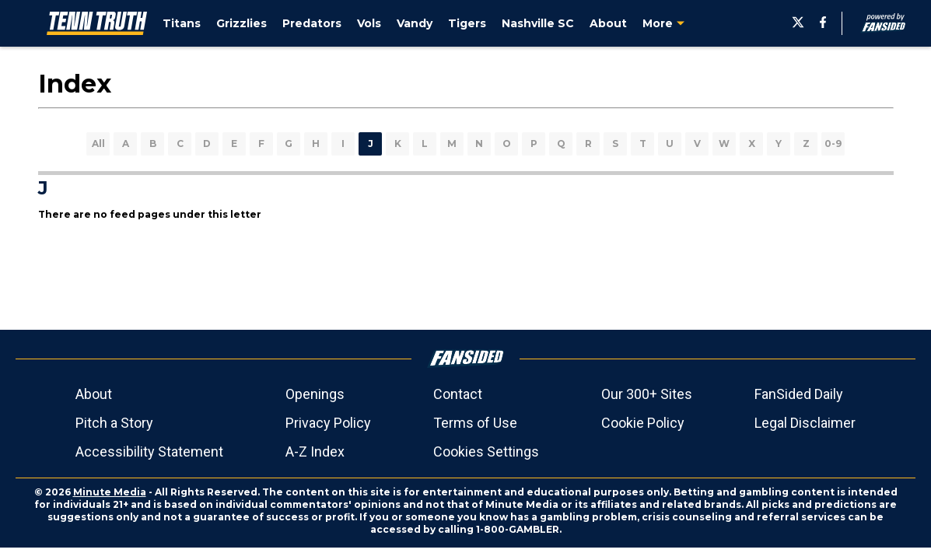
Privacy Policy (328, 423)
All (98, 143)
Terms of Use (475, 423)
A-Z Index (315, 451)
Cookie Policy (643, 423)
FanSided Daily (799, 394)
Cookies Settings (486, 451)
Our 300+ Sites (647, 394)
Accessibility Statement (149, 451)
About (94, 394)
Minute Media (110, 492)
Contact (458, 394)
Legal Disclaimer (805, 423)
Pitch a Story (114, 423)
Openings (315, 394)
